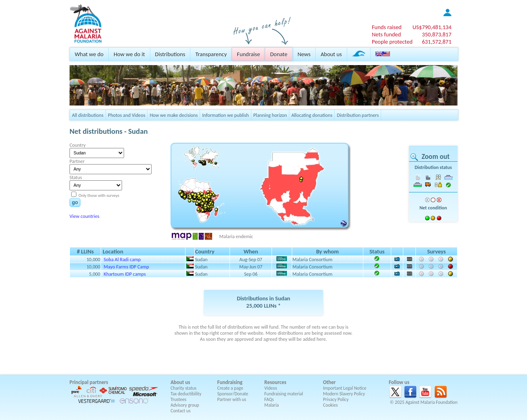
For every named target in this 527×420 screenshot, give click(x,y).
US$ (432, 27)
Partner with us (232, 399)
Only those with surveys (98, 195)
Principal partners (89, 382)
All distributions (88, 115)
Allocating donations (312, 115)
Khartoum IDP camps (125, 274)
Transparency (211, 54)
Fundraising (230, 382)
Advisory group (185, 405)
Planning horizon (270, 115)
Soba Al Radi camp (122, 259)
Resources (275, 382)
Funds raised (387, 27)
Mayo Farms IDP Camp (126, 267)
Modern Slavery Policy (344, 394)
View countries (84, 216)
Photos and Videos (126, 115)
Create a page (230, 388)
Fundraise (248, 54)
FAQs (269, 399)
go (75, 203)
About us (331, 54)
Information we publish (226, 115)
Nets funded (386, 34)
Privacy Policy (336, 399)
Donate (279, 54)
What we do (89, 54)
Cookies (330, 405)
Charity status (183, 388)
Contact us (180, 411)
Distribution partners (358, 115)
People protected (392, 42)
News (304, 54)
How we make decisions (174, 115)
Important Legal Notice (345, 388)
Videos (271, 388)
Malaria (272, 405)
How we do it (129, 54)
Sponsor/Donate (233, 394)
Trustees (178, 399)
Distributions (170, 54)
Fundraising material (284, 394)
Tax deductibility (186, 394)
